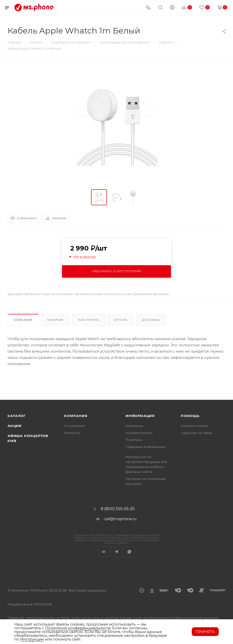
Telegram (117, 552)
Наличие (55, 320)
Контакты (72, 433)
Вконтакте (104, 552)
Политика (134, 440)
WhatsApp (129, 552)
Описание (23, 320)
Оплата (120, 320)
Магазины (134, 426)
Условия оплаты (139, 433)
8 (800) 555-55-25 (118, 509)
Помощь (190, 416)
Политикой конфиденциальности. (78, 628)
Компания (76, 416)
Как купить (89, 320)
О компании (74, 426)
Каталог (17, 416)
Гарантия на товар (196, 433)
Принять (205, 632)
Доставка (151, 320)
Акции (15, 426)
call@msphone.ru (120, 519)
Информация (140, 416)
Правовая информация (145, 447)
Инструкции (32, 639)
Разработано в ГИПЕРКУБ (30, 604)
